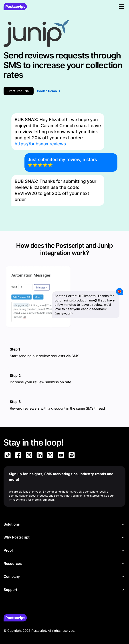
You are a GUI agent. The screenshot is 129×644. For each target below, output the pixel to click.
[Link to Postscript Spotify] (72, 456)
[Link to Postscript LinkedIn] (40, 456)
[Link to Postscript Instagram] (29, 456)
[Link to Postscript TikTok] (8, 456)
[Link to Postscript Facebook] (18, 456)
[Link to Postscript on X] (50, 456)
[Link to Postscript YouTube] (61, 456)
